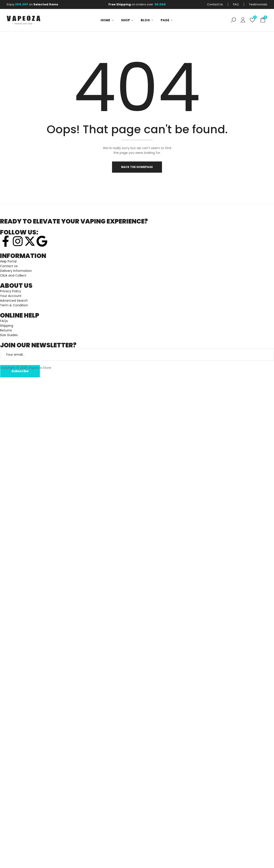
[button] (263, 20)
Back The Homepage (137, 167)
